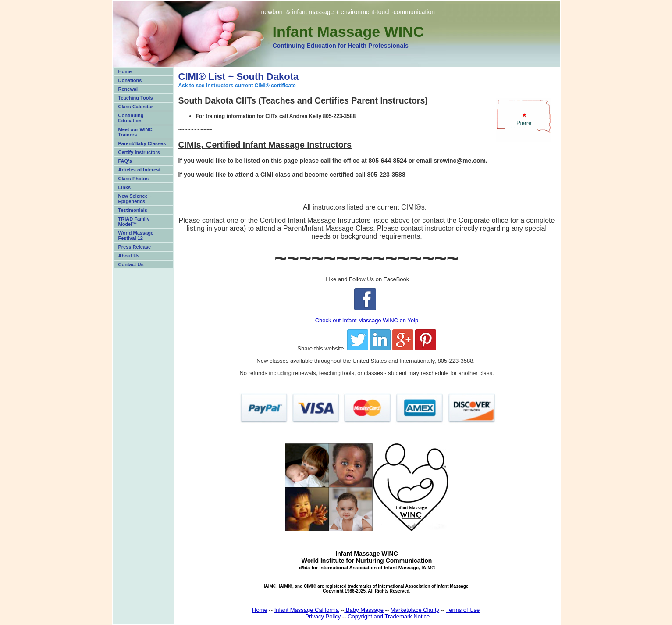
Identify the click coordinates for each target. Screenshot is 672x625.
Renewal (128, 89)
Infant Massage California (307, 610)
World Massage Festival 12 (136, 236)
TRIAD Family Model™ (134, 221)
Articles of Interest (140, 170)
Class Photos (134, 179)
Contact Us (131, 264)
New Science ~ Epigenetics (135, 199)
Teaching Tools (136, 98)
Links (125, 187)
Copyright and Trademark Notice (389, 616)
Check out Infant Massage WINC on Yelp (367, 320)
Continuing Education (131, 118)
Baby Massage (364, 610)
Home (125, 71)
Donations (130, 80)
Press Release (135, 247)
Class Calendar (136, 107)
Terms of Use (463, 610)
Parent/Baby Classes (142, 143)
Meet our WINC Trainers (135, 132)
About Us (129, 256)
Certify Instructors (139, 152)
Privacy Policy (324, 616)
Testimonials (133, 210)
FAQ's (125, 161)
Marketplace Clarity (415, 610)
